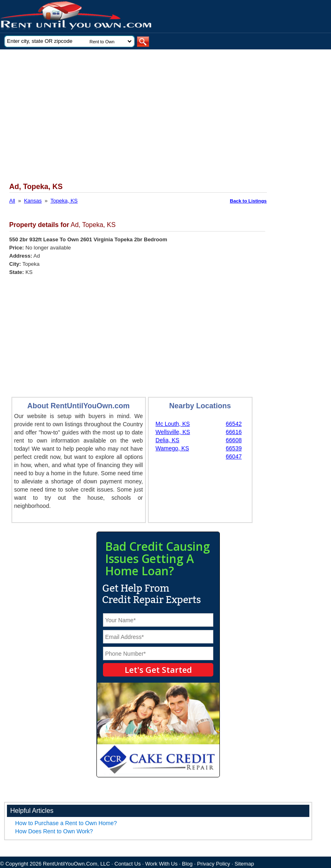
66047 (234, 456)
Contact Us (127, 864)
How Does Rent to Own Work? (54, 831)
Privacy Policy (214, 864)
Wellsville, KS (173, 432)
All (12, 201)
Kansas (33, 201)
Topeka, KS (64, 201)
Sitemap (244, 864)
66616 (234, 432)
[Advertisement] (155, 111)
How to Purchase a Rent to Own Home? (66, 823)
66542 (234, 424)
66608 (234, 440)
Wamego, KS (172, 448)
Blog (187, 864)
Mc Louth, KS (173, 424)
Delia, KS (168, 440)
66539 (234, 448)
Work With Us (161, 864)
